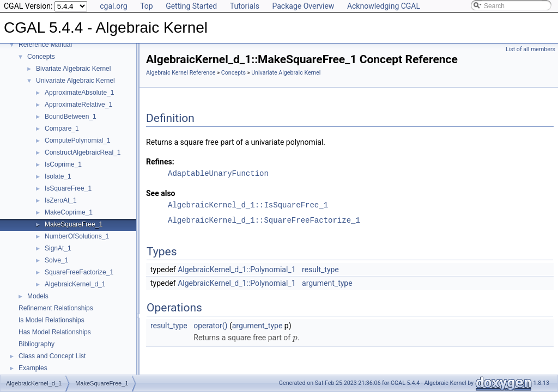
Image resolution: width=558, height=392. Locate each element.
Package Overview (303, 6)
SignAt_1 (58, 248)
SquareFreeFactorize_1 (79, 272)
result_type (320, 269)
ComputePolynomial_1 (78, 140)
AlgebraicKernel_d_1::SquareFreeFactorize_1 (264, 220)
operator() (210, 326)
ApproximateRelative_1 (78, 105)
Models (38, 296)
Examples (33, 368)
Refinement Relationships (56, 308)
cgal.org (113, 6)
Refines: (160, 162)
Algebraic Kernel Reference (181, 73)
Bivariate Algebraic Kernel (73, 69)
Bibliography (37, 344)
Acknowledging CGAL (384, 6)
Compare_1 (62, 128)
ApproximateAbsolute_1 (79, 93)
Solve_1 (56, 260)
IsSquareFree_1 (68, 188)
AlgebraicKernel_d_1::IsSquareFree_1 (248, 205)
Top (147, 6)
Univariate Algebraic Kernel (75, 81)
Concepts (41, 57)
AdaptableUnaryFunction (218, 173)
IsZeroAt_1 (61, 200)
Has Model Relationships (55, 332)
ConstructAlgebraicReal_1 (83, 152)
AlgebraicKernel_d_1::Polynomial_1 (236, 269)
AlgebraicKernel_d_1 (75, 284)
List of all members (530, 49)
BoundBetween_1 (71, 117)
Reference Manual (45, 45)
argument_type (327, 283)
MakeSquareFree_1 (74, 224)
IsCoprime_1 (63, 164)
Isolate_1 (58, 176)
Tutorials (245, 6)
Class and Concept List (52, 356)
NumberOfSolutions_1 (77, 236)
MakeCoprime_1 (69, 212)
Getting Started (191, 6)
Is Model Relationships (51, 320)
